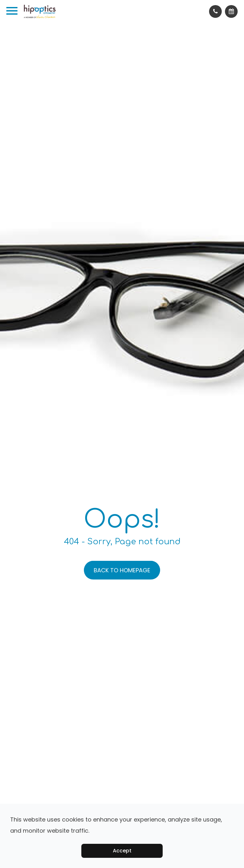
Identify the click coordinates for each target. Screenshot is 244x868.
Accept (122, 851)
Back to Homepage (122, 570)
